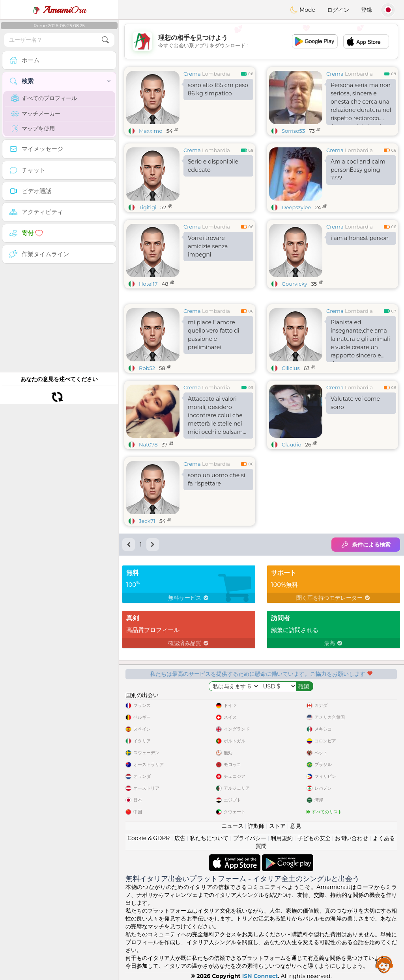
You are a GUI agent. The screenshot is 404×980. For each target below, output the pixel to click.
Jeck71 (147, 521)
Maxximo (151, 131)
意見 (296, 826)
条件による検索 (366, 545)
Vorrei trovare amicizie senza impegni (208, 246)
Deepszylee (296, 207)
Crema (192, 74)
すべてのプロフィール (44, 98)
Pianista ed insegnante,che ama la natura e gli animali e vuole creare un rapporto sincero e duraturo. (360, 340)
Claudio (292, 444)
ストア (277, 826)
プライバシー (250, 838)
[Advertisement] (261, 41)
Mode (303, 10)
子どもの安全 (314, 838)
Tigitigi (148, 207)
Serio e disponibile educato (213, 166)
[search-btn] (105, 40)
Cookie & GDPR (149, 838)
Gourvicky (295, 284)
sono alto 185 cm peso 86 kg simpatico (218, 89)
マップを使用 (33, 128)
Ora (59, 10)
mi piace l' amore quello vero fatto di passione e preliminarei (214, 335)
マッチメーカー (36, 113)
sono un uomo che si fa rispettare (217, 479)
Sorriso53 (293, 131)
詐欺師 (256, 826)
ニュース (232, 826)
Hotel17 (148, 284)
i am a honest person (360, 238)
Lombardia (216, 74)
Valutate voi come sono (355, 403)
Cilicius (291, 368)
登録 (367, 10)
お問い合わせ (352, 838)
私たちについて (209, 838)
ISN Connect (260, 976)
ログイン (338, 10)
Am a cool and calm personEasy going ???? (358, 170)
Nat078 (148, 444)
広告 (180, 838)
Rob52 (147, 368)
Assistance (384, 964)
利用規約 (282, 838)
